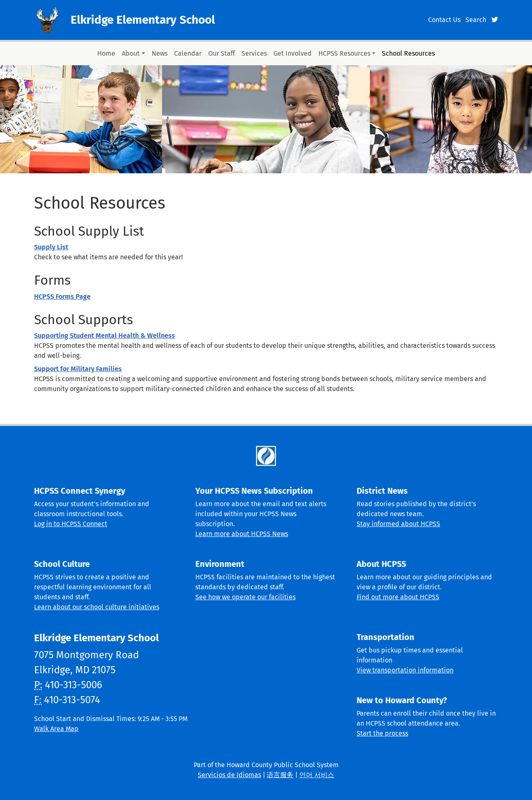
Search (476, 20)
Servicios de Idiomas (229, 775)
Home (106, 53)
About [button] (131, 53)
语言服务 (280, 775)
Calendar (188, 53)
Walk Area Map (56, 729)
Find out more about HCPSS (398, 597)
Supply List (51, 247)
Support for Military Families (78, 369)
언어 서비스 (317, 775)
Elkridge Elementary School (143, 20)
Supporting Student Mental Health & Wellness (105, 336)
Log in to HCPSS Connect (71, 524)
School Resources (408, 53)
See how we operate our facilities (245, 597)
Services (254, 53)
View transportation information (405, 670)
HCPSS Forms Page (62, 297)
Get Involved (293, 53)
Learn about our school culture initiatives (97, 607)
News (160, 53)
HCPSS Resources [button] (344, 53)
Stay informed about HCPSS (398, 524)
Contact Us (444, 20)
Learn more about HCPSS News (242, 534)
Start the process (382, 733)
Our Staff (222, 53)
